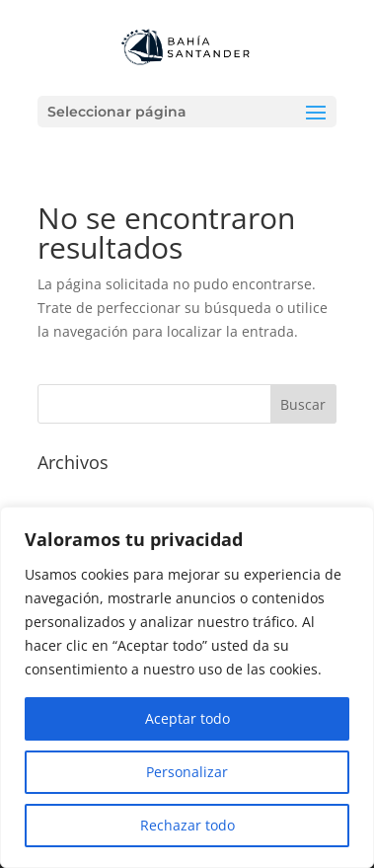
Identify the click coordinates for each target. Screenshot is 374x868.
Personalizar (187, 772)
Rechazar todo (187, 825)
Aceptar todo (187, 718)
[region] (187, 687)
